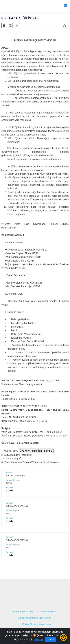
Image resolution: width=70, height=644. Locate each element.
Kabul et (51, 640)
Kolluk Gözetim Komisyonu (37, 624)
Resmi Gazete (48, 612)
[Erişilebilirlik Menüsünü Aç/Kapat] (64, 638)
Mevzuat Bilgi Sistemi (22, 612)
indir (9, 491)
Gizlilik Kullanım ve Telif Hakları (35, 618)
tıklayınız (38, 639)
